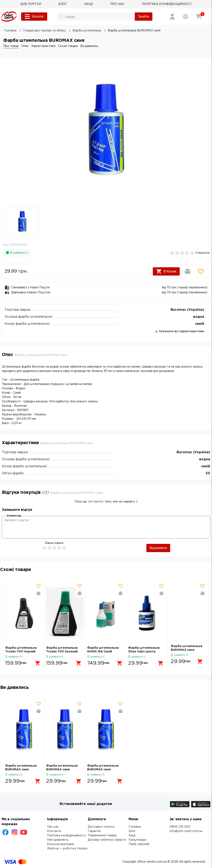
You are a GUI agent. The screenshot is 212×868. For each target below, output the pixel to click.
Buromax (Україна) (187, 310)
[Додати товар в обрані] (201, 271)
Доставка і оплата (101, 827)
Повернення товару (102, 836)
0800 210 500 (180, 827)
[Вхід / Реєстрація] (172, 17)
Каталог (34, 17)
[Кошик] (199, 17)
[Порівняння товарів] (185, 17)
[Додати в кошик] (36, 662)
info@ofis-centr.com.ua (186, 831)
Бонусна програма (60, 844)
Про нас (53, 827)
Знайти (144, 16)
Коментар (14, 516)
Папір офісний (139, 844)
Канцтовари (137, 840)
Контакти (54, 831)
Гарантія (94, 831)
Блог (132, 831)
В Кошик (166, 271)
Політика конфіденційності (66, 836)
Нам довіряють (58, 840)
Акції (132, 836)
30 (208, 473)
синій (200, 324)
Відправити (158, 548)
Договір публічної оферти (107, 840)
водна (199, 317)
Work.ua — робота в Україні (67, 849)
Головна (135, 827)
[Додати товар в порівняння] (188, 271)
